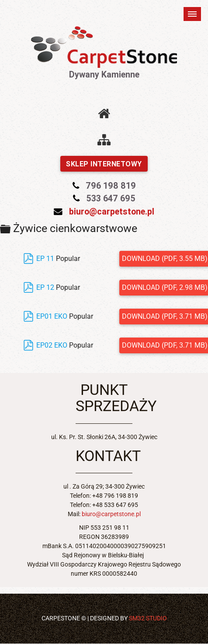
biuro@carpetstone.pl (112, 211)
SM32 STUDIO (148, 618)
